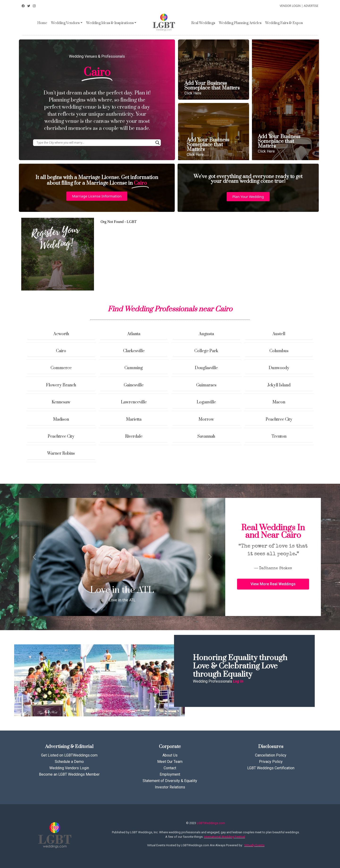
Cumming (134, 368)
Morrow (206, 419)
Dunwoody (279, 368)
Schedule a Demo (69, 762)
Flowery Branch (61, 385)
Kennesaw (61, 402)
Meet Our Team (170, 762)
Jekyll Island (279, 385)
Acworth (61, 334)
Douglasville (206, 368)
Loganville (206, 402)
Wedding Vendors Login (69, 768)
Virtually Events (254, 845)
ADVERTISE (311, 6)
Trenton (279, 436)
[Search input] (95, 143)
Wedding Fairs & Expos (284, 23)
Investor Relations (170, 787)
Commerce (61, 368)
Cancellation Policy (271, 755)
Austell (279, 334)
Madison (61, 419)
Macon (279, 402)
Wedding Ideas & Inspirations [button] (110, 23)
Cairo (61, 351)
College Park (206, 351)
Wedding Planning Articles (240, 23)
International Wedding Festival (225, 837)
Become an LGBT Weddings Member (69, 774)
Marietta (134, 419)
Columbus (279, 351)
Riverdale (134, 436)
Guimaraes (206, 385)
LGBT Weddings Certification (271, 768)
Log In (238, 681)
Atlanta (134, 334)
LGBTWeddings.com (211, 823)
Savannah (206, 436)
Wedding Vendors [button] (65, 23)
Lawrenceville (134, 402)
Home (42, 23)
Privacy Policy (271, 762)
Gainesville (134, 385)
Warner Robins (61, 453)
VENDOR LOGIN (290, 6)
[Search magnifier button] (157, 143)
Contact (170, 768)
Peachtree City (279, 419)
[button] (97, 196)
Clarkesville (134, 351)
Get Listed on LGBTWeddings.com (69, 755)
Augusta (206, 334)
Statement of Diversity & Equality (170, 781)
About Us (170, 755)
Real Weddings (203, 23)
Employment (170, 774)
